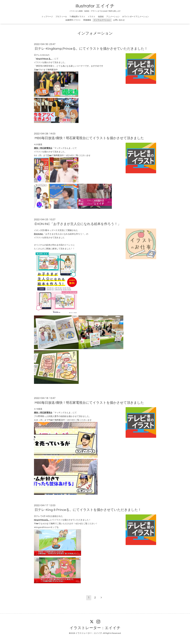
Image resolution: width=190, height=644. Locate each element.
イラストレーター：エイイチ (95, 628)
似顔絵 (101, 17)
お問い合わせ (119, 20)
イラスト (92, 17)
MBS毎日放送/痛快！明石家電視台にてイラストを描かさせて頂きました (89, 138)
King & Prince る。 (44, 59)
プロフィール (61, 17)
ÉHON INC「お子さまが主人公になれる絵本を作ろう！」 (78, 224)
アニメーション (113, 17)
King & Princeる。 (42, 520)
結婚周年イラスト (73, 20)
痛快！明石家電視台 (43, 148)
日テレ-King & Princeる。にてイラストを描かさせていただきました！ (88, 510)
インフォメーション (102, 20)
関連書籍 (87, 20)
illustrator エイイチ (95, 6)
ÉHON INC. (39, 234)
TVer (36, 70)
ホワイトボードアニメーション (136, 17)
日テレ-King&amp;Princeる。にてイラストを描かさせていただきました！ (91, 49)
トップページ (47, 17)
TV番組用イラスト (77, 17)
